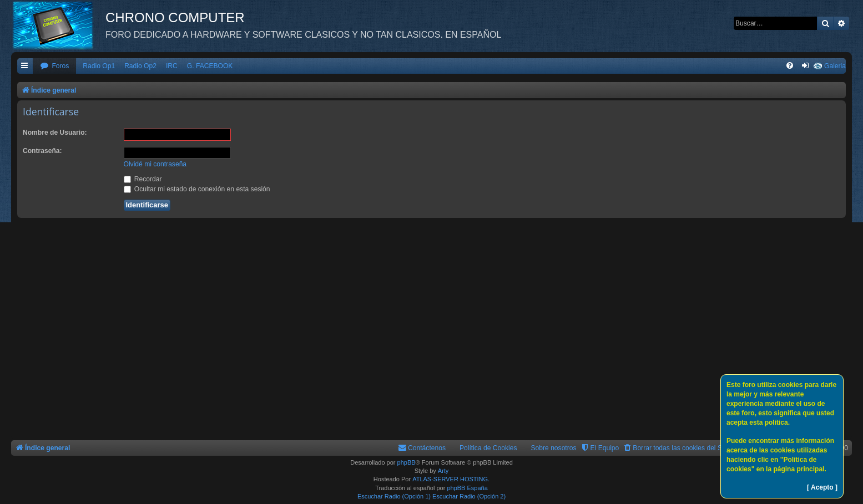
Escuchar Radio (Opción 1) (394, 496)
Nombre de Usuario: (55, 133)
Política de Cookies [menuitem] (488, 448)
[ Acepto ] (822, 487)
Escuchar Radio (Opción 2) (469, 496)
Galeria (835, 66)
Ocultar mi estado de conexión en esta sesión (197, 189)
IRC (172, 66)
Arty (443, 471)
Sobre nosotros (554, 448)
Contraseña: (42, 151)
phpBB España (467, 488)
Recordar (143, 179)
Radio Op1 (99, 66)
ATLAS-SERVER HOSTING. (451, 479)
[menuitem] (54, 66)
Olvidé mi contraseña (155, 164)
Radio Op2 (140, 66)
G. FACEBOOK (210, 66)
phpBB (407, 462)
